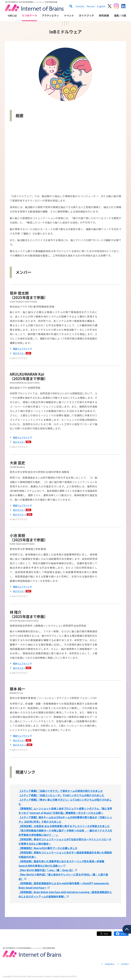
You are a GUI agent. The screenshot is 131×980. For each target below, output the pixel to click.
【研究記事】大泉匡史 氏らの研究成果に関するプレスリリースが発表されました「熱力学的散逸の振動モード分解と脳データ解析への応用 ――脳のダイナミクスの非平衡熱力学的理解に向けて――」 (65, 830)
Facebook (121, 935)
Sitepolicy (110, 964)
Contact (80, 6)
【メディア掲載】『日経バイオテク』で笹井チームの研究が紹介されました (61, 791)
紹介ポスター (19, 353)
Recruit (91, 6)
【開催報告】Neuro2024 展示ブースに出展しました (48, 848)
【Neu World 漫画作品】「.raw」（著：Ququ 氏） (46, 870)
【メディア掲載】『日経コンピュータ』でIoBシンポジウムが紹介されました (61, 795)
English (101, 6)
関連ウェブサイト (21, 349)
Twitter (104, 935)
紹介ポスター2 (20, 515)
